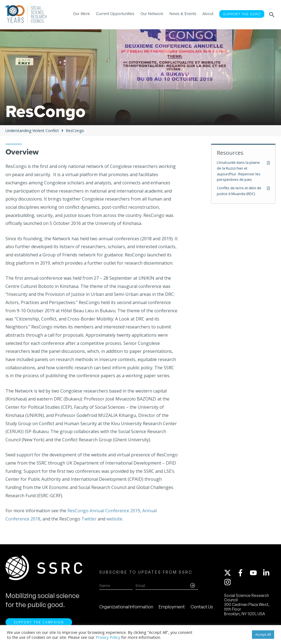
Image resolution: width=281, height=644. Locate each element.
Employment (172, 607)
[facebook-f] (243, 573)
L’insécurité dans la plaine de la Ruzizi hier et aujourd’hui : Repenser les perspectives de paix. (239, 171)
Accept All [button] (263, 634)
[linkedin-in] (269, 573)
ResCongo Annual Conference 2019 (104, 511)
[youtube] (256, 573)
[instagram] (229, 582)
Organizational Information (126, 607)
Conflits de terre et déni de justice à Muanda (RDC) (239, 191)
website (114, 519)
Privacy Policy (108, 637)
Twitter (89, 519)
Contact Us (202, 607)
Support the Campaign (39, 622)
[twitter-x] (230, 573)
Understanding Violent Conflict (32, 131)
